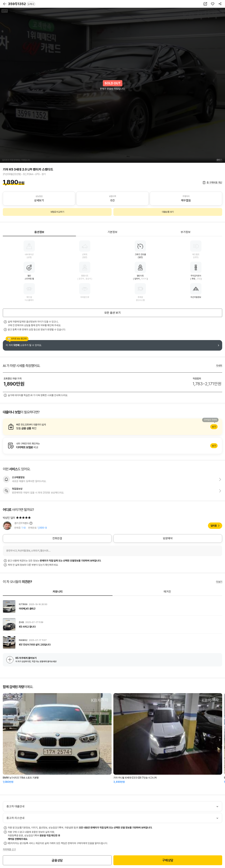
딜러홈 (214, 526)
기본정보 (112, 232)
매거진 (167, 592)
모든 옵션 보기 (112, 313)
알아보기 (112, 427)
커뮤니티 (58, 592)
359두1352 (22, 4)
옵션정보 (39, 232)
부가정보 (186, 232)
